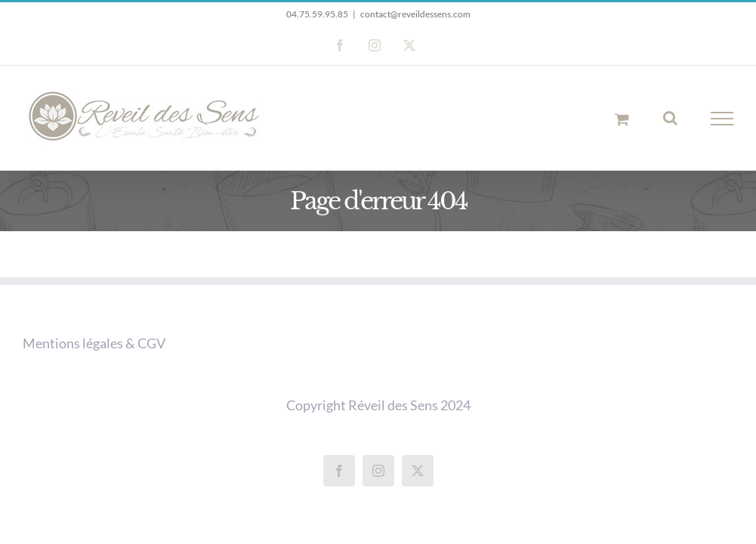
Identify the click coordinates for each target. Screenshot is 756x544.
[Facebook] (339, 471)
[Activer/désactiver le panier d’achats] (622, 119)
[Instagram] (378, 471)
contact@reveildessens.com (415, 14)
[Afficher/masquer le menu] (722, 119)
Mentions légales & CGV (94, 343)
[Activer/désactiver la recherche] (670, 118)
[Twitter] (418, 471)
